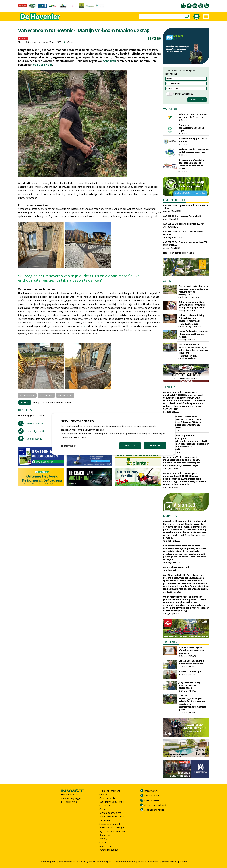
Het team (105, 820)
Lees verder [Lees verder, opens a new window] (81, 437)
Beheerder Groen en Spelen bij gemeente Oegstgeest (192, 116)
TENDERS (170, 387)
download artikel (35, 424)
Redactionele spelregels (112, 827)
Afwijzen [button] (130, 446)
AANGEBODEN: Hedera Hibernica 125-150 (184, 224)
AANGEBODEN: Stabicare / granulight (182, 216)
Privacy (103, 839)
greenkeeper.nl (67, 862)
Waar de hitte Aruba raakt (177, 567)
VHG (86, 326)
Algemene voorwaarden (112, 831)
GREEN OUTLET (174, 200)
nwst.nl (183, 862)
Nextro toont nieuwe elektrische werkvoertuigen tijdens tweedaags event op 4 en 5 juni (193, 349)
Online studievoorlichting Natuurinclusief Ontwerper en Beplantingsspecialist (192, 305)
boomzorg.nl (104, 862)
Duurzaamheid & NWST (112, 802)
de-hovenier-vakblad (155, 805)
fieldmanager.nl (48, 862)
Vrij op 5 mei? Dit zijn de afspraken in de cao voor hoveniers (191, 650)
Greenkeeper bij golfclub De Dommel (193, 140)
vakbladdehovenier (154, 810)
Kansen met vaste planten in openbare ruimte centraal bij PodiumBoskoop (193, 289)
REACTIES (25, 410)
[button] (69, 446)
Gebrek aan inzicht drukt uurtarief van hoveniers (191, 662)
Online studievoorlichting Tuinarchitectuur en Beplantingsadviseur (191, 318)
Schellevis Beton (27, 395)
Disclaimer (105, 835)
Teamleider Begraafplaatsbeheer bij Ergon (191, 128)
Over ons (104, 794)
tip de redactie (34, 439)
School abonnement (110, 824)
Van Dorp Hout (43, 65)
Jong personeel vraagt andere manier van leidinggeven (190, 685)
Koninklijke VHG (65, 395)
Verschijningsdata (109, 850)
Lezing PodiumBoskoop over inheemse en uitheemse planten (193, 334)
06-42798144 (152, 800)
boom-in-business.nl (148, 862)
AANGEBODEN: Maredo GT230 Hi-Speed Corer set (183, 233)
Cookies (104, 842)
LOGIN (25, 402)
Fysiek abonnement (110, 791)
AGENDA (169, 281)
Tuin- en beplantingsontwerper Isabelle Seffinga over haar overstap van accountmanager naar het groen (192, 703)
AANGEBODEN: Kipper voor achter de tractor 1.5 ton (186, 207)
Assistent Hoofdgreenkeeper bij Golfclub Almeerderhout (194, 151)
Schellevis (110, 61)
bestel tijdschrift (35, 431)
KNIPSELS (170, 516)
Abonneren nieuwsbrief (112, 816)
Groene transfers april (190, 672)
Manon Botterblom (27, 42)
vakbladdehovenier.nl (124, 862)
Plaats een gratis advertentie (178, 253)
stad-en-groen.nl (86, 862)
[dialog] (113, 434)
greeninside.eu (169, 862)
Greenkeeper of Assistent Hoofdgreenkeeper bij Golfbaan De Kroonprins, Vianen (192, 164)
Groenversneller (108, 798)
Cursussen (105, 805)
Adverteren (105, 846)
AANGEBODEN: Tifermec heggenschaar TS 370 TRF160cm (185, 244)
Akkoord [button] (155, 446)
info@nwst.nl (151, 791)
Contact (103, 809)
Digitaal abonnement (110, 813)
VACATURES (172, 109)
